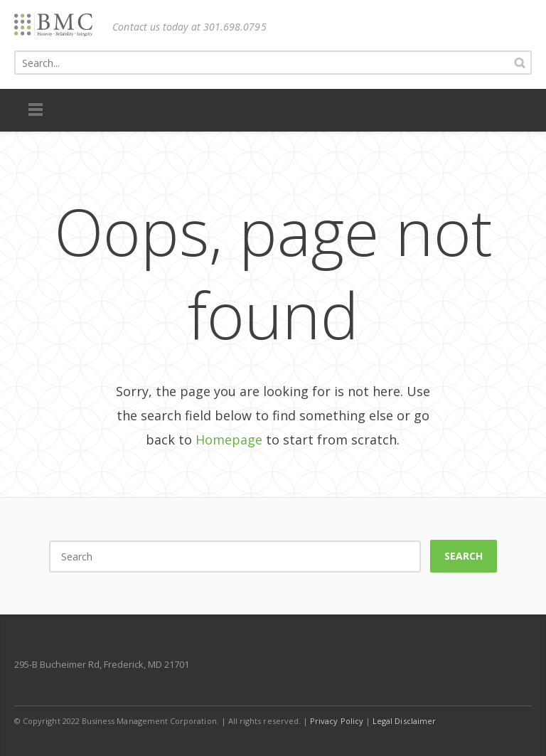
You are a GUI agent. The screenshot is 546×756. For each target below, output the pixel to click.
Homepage (229, 440)
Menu (36, 110)
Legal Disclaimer (404, 721)
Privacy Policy (337, 721)
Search (464, 556)
